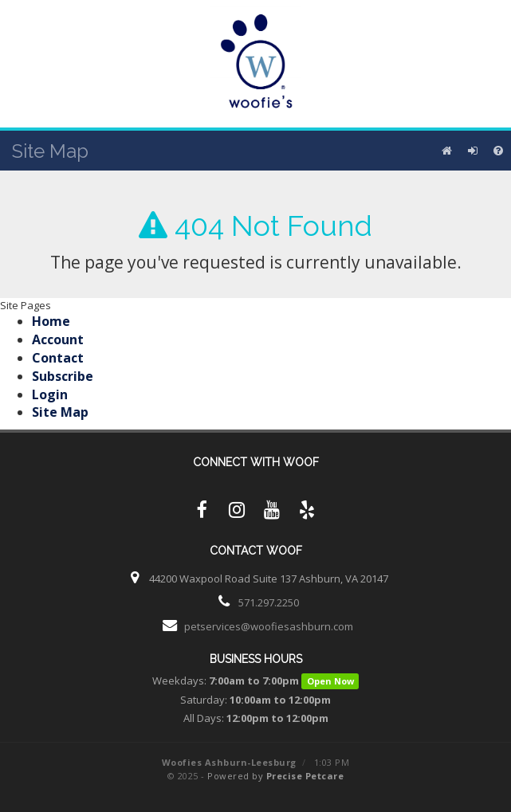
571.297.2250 (269, 602)
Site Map (60, 412)
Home (51, 321)
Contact (58, 358)
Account (58, 339)
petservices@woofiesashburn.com (269, 626)
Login (50, 394)
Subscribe (63, 376)
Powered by (275, 776)
